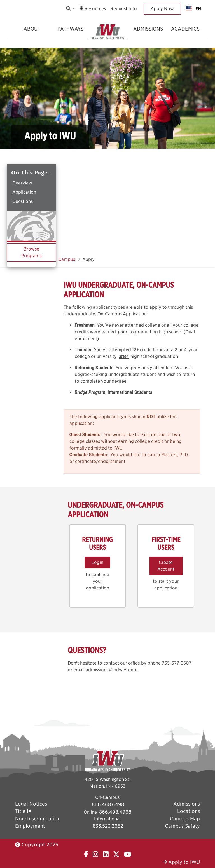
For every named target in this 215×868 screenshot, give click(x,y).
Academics (185, 29)
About (32, 29)
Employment (30, 826)
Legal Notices (31, 804)
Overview (22, 183)
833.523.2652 (108, 826)
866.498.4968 (115, 812)
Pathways (70, 29)
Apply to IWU (181, 862)
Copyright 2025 (37, 845)
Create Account (166, 566)
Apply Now (162, 9)
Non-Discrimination (38, 819)
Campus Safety (182, 826)
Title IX (23, 811)
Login (97, 562)
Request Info (124, 9)
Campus (67, 259)
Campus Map (185, 819)
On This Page (30, 173)
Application (24, 192)
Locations (189, 811)
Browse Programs (31, 252)
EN (194, 9)
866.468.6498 (108, 804)
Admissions (148, 29)
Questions (23, 201)
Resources (93, 9)
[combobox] (194, 9)
